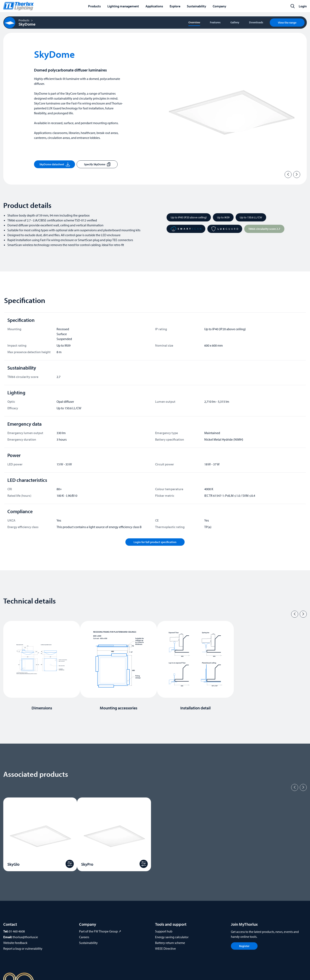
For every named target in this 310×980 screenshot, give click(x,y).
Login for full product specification (155, 542)
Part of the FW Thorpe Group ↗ (100, 931)
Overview (194, 22)
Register (244, 946)
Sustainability (88, 943)
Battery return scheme (170, 943)
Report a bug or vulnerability (23, 948)
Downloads (256, 22)
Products (24, 20)
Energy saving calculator (172, 937)
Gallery (235, 22)
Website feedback (15, 943)
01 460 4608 (17, 931)
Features (215, 22)
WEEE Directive (165, 948)
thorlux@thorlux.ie (25, 937)
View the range (287, 23)
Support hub (164, 931)
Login (303, 6)
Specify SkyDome (97, 164)
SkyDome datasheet (55, 164)
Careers (84, 937)
